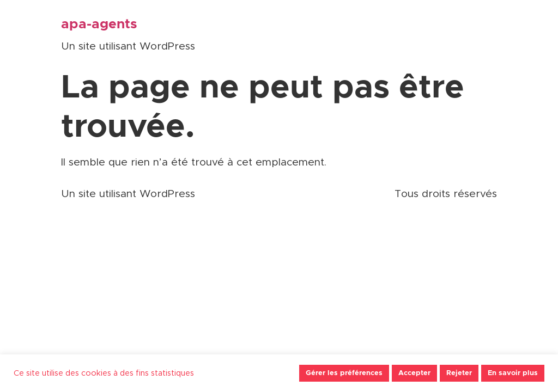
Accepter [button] (414, 373)
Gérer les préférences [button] (344, 373)
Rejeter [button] (459, 373)
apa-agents (99, 24)
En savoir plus (513, 373)
